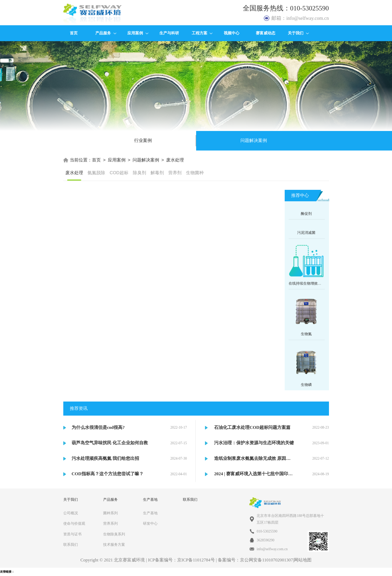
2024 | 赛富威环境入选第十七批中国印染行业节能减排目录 (254, 474)
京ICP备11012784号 (196, 560)
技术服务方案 (114, 545)
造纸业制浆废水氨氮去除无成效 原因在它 (254, 458)
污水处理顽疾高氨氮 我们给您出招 (105, 458)
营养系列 (110, 524)
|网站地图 (302, 560)
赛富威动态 (266, 33)
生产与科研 (169, 33)
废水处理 (175, 160)
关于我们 (298, 33)
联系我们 (71, 545)
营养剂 (175, 173)
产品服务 (106, 33)
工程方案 (202, 33)
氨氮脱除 (96, 173)
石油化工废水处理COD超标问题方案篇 (252, 427)
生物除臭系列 (114, 534)
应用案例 (138, 33)
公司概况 (71, 513)
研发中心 (150, 524)
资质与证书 (72, 534)
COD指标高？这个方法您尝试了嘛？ (108, 474)
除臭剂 (139, 173)
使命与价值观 (74, 524)
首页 (74, 33)
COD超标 (119, 173)
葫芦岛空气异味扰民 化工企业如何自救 (110, 443)
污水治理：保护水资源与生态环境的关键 (254, 443)
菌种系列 (110, 513)
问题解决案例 (146, 160)
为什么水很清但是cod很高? (98, 427)
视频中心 (232, 33)
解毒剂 (157, 173)
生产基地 (150, 513)
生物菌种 (195, 173)
